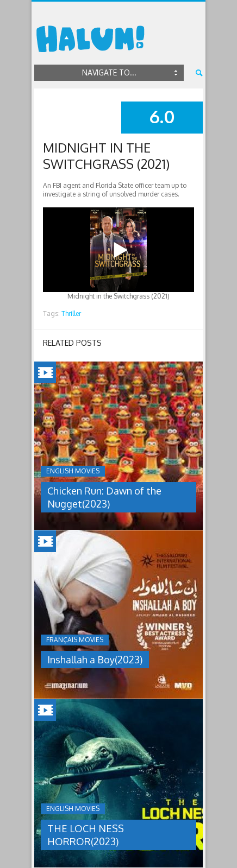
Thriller (71, 313)
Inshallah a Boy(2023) (95, 660)
